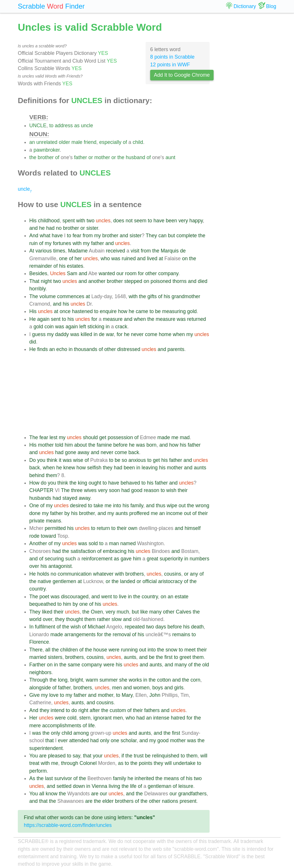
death (197, 627)
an (32, 142)
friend (90, 142)
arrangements (80, 634)
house (100, 650)
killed (86, 334)
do (44, 483)
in (108, 327)
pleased (57, 756)
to (51, 126)
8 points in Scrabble (172, 57)
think (52, 460)
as (77, 126)
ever (63, 740)
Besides (38, 273)
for (141, 273)
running (129, 650)
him (69, 445)
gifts (152, 296)
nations (170, 801)
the (33, 157)
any (194, 574)
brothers (135, 574)
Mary (127, 695)
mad (185, 437)
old (206, 665)
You (34, 756)
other (151, 273)
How (34, 483)
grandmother (186, 296)
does (119, 221)
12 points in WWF (170, 65)
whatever (103, 574)
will (204, 756)
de (183, 251)
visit (135, 251)
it (60, 460)
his (62, 266)
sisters (55, 657)
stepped (133, 281)
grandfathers (193, 794)
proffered (139, 513)
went (106, 597)
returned (197, 319)
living (115, 786)
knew (69, 468)
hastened (82, 311)
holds (43, 574)
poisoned (161, 281)
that (50, 740)
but (171, 236)
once (65, 311)
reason (152, 490)
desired (78, 506)
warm (92, 680)
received (116, 251)
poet (44, 597)
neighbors (40, 672)
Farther (37, 665)
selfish (94, 468)
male (77, 142)
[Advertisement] (119, 394)
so (124, 460)
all (48, 650)
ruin (33, 243)
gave (126, 559)
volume (48, 296)
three (77, 490)
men (117, 688)
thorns (180, 281)
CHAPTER (41, 490)
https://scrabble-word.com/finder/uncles (68, 825)
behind (37, 475)
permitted (55, 528)
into (117, 506)
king (82, 483)
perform (38, 771)
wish (171, 490)
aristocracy (170, 581)
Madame (78, 251)
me (175, 437)
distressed (129, 349)
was (116, 259)
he (42, 228)
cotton (164, 680)
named (128, 543)
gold (192, 311)
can (163, 236)
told (59, 445)
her (78, 259)
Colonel (88, 763)
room (131, 273)
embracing (115, 551)
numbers (200, 559)
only (55, 733)
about (80, 445)
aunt (170, 157)
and (33, 228)
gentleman (160, 786)
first (168, 657)
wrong (202, 506)
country (37, 589)
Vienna (99, 786)
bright (77, 680)
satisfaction (83, 551)
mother (102, 157)
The (34, 296)
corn (195, 680)
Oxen (97, 612)
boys (157, 688)
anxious (137, 460)
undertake (184, 763)
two (91, 221)
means (54, 521)
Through (39, 680)
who (105, 259)
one (63, 259)
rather (104, 619)
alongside (40, 688)
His (33, 221)
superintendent (46, 748)
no (59, 228)
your (98, 756)
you (41, 460)
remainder (41, 266)
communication (75, 574)
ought (95, 483)
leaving (150, 468)
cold (72, 718)
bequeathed (43, 604)
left (83, 327)
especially (110, 142)
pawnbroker (47, 150)
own (133, 528)
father (81, 157)
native (44, 581)
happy (196, 221)
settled (64, 786)
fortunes (62, 243)
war (110, 334)
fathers (152, 710)
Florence (39, 642)
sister (92, 228)
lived (152, 259)
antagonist (60, 566)
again (43, 319)
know (52, 794)
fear (77, 236)
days (161, 627)
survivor (63, 778)
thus (161, 506)
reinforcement (97, 559)
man (114, 543)
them (52, 475)
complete (186, 236)
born (151, 445)
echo (62, 349)
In (31, 627)
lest (53, 437)
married (38, 657)
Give (34, 695)
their (183, 490)
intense (161, 718)
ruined (129, 259)
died (203, 281)
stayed (70, 498)
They (151, 236)
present (188, 801)
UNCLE (38, 126)
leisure (186, 786)
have (159, 221)
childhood (49, 221)
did (33, 342)
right (83, 710)
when (140, 319)
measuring (174, 311)
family (137, 506)
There (36, 650)
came (142, 311)
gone (70, 452)
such (70, 559)
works (135, 680)
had (50, 228)
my (97, 236)
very (183, 221)
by (67, 513)
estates (75, 266)
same (74, 665)
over (34, 566)
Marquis (170, 251)
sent (56, 319)
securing (54, 559)
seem (140, 221)
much (123, 612)
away (83, 452)
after (95, 710)
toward (48, 536)
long (63, 680)
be (158, 311)
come (151, 334)
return (103, 528)
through (70, 763)
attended (79, 740)
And (34, 236)
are (43, 756)
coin (49, 327)
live (123, 597)
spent (68, 221)
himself (193, 528)
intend (57, 710)
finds (42, 349)
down (79, 786)
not (129, 221)
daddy (62, 334)
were (114, 650)
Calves (184, 612)
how (123, 311)
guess (39, 334)
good (137, 490)
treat (34, 763)
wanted (107, 273)
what (45, 236)
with (81, 221)
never (137, 334)
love (54, 695)
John (155, 695)
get (103, 437)
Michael (96, 627)
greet (185, 657)
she (123, 680)
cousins (173, 574)
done (35, 513)
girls (179, 688)
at (161, 259)
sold (93, 543)
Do (33, 460)
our (120, 273)
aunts (200, 468)
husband (136, 157)
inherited (144, 778)
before (120, 445)
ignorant (102, 718)
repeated (135, 627)
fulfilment (45, 627)
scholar (129, 740)
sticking (96, 327)
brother (46, 157)
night (46, 281)
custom (118, 710)
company (168, 273)
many (155, 612)
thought (75, 619)
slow (117, 619)
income (174, 513)
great (152, 559)
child (138, 142)
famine (104, 445)
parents (176, 349)
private (37, 521)
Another (38, 543)
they (108, 468)
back (134, 452)
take (98, 506)
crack (121, 327)
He (33, 319)
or (91, 157)
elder (108, 801)
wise (78, 460)
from (88, 236)
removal (122, 634)
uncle (87, 126)
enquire (108, 311)
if (123, 756)
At (32, 251)
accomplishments (62, 726)
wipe (172, 506)
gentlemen (64, 581)
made (164, 437)
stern (85, 718)
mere (35, 726)
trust (139, 756)
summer (109, 680)
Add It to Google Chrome (182, 75)
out (182, 506)
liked (47, 612)
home (165, 334)
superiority (171, 559)
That (34, 281)
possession (120, 437)
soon (114, 490)
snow (172, 650)
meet (190, 650)
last (49, 778)
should (90, 437)
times (59, 251)
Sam (72, 273)
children (69, 650)
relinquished (166, 756)
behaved (130, 483)
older (64, 142)
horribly (37, 289)
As (32, 778)
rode (34, 536)
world (35, 619)
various (44, 251)
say (76, 756)
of (125, 142)
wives (90, 490)
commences (71, 296)
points (146, 763)
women (141, 688)
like (144, 612)
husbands (40, 498)
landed (128, 581)
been (171, 221)
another (97, 281)
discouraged (75, 597)
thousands (86, 349)
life (91, 726)
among (81, 733)
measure (113, 319)
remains (181, 634)
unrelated (47, 142)
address (64, 126)
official (150, 581)
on (185, 259)
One (34, 506)
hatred (178, 718)
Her (33, 718)
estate (181, 597)
